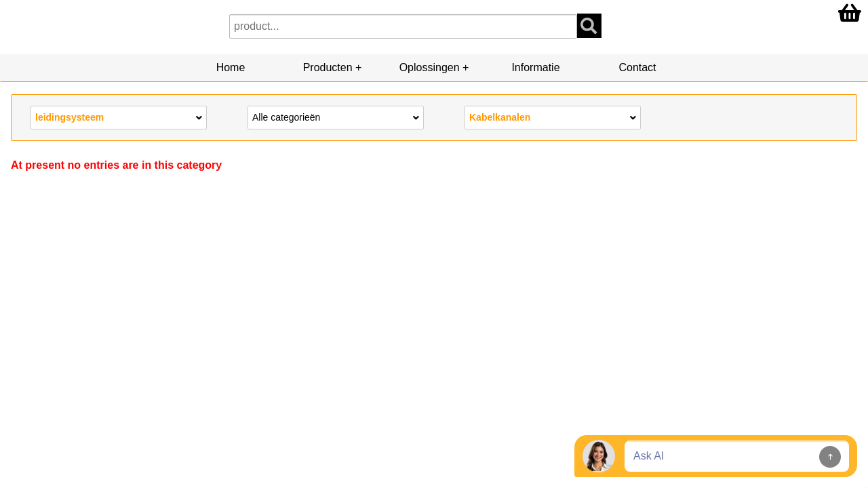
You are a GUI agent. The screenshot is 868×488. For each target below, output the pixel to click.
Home (231, 67)
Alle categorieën (336, 117)
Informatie (535, 67)
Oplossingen (430, 67)
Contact (637, 67)
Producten (328, 67)
